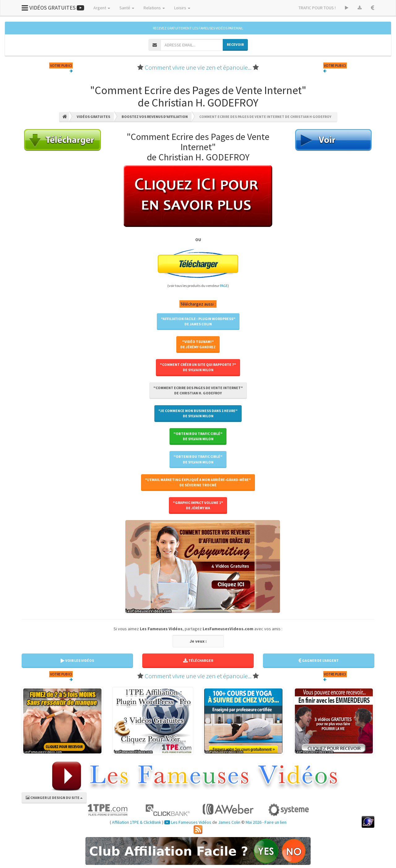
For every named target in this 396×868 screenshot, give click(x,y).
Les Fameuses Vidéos (188, 822)
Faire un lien (275, 822)
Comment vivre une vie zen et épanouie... (198, 67)
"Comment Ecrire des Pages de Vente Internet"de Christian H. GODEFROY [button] (198, 390)
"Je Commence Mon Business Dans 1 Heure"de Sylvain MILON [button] (198, 413)
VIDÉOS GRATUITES (53, 8)
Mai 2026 (254, 822)
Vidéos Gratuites (93, 117)
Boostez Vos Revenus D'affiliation (155, 117)
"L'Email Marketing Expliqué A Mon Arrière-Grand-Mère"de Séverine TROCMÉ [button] (198, 482)
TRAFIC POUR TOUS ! (317, 8)
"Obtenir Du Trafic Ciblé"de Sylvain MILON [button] (198, 436)
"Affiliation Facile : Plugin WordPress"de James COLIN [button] (198, 321)
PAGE (224, 286)
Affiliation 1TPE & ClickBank (137, 822)
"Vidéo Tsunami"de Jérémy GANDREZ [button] (198, 344)
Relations (154, 8)
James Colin (229, 822)
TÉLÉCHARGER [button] (198, 660)
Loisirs (182, 8)
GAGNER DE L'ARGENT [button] (319, 660)
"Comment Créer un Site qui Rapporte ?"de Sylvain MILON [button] (198, 367)
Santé (127, 8)
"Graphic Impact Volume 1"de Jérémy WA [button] (198, 505)
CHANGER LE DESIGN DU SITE (54, 798)
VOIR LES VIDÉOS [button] (77, 660)
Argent (102, 8)
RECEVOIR (235, 44)
